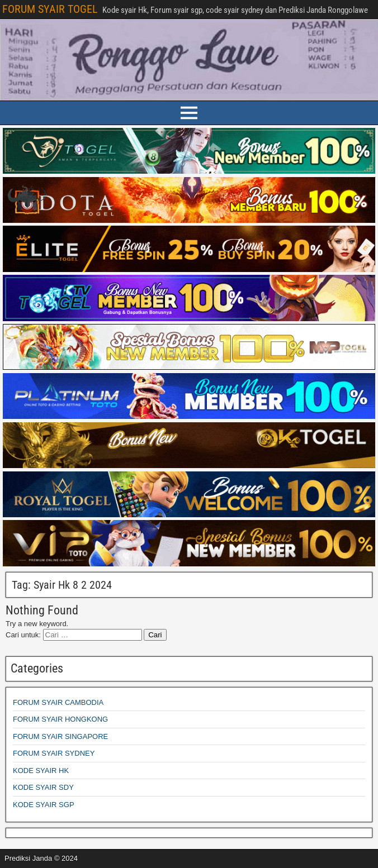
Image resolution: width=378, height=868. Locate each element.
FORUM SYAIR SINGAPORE (60, 736)
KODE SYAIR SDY (43, 787)
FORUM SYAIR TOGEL (50, 9)
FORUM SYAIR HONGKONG (60, 719)
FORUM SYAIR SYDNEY (54, 753)
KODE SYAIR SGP (44, 805)
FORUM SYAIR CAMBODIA (58, 702)
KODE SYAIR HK (41, 771)
